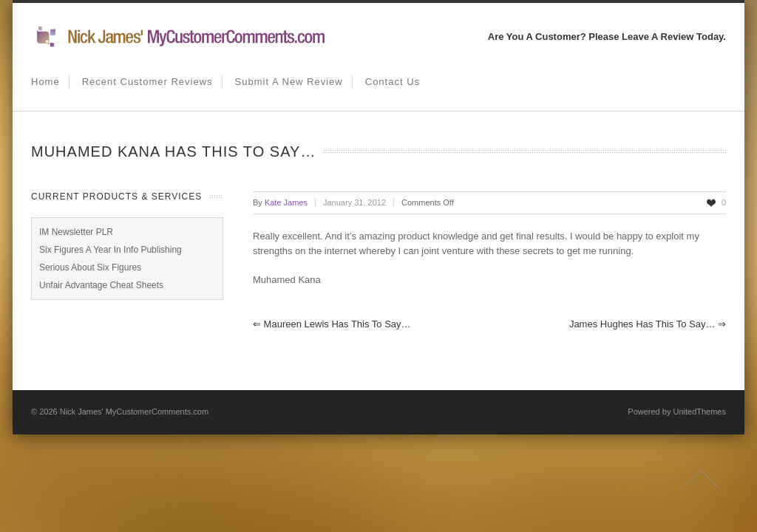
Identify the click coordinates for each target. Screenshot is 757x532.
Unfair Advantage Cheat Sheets (101, 285)
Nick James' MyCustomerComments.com (134, 412)
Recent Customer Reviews (147, 82)
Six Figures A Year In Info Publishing (111, 250)
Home (45, 82)
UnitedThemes (699, 412)
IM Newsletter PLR (76, 232)
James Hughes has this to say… (648, 324)
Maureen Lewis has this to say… (332, 324)
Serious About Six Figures (90, 267)
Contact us (393, 82)
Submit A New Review (289, 82)
